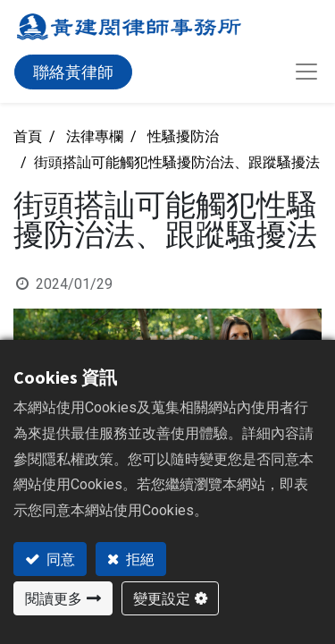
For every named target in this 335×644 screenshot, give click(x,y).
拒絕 (139, 559)
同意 (59, 559)
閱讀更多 (54, 598)
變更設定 (162, 598)
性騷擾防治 (183, 136)
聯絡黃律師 (73, 72)
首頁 (28, 136)
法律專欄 (95, 136)
